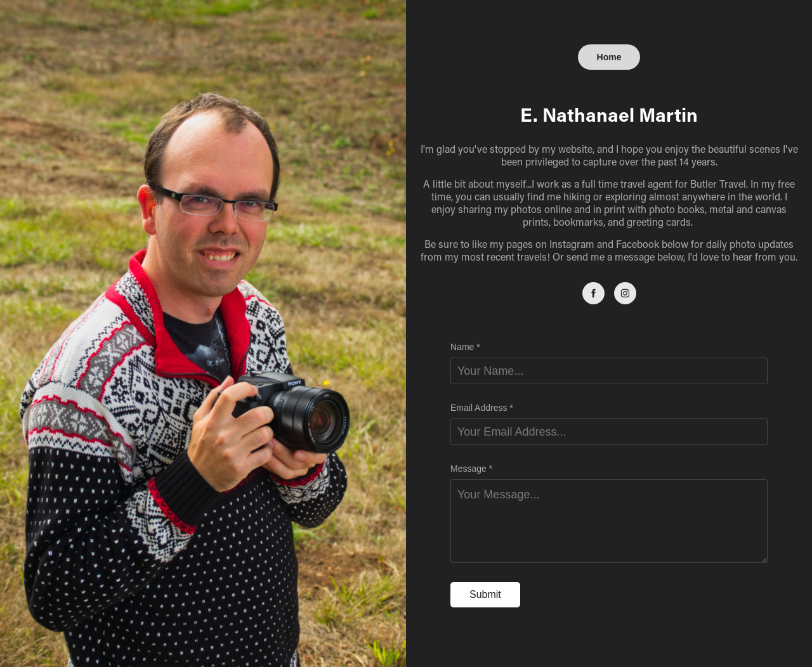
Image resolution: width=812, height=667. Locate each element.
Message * (471, 469)
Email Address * (482, 408)
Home (609, 57)
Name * (465, 347)
